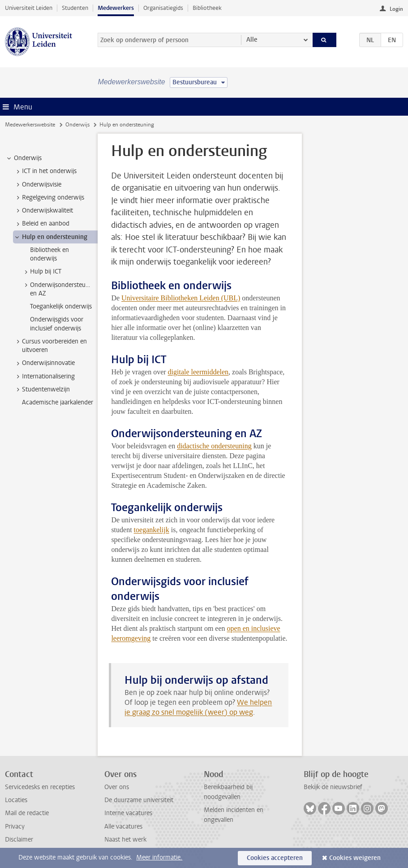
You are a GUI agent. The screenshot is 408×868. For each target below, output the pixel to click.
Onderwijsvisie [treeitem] (37, 185)
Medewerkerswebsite (30, 125)
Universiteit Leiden (29, 8)
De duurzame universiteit (139, 800)
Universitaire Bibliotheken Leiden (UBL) (181, 298)
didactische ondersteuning (214, 446)
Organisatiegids (163, 8)
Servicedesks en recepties (40, 787)
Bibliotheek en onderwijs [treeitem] (49, 254)
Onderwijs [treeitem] (24, 158)
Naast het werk (125, 840)
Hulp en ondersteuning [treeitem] (50, 237)
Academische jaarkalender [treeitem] (58, 402)
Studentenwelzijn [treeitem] (42, 390)
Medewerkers (116, 8)
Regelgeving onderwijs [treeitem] (49, 198)
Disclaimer (19, 840)
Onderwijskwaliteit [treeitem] (43, 211)
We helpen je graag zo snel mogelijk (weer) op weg (198, 707)
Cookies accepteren (275, 858)
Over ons (117, 787)
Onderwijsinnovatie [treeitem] (44, 363)
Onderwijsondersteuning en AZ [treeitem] (60, 289)
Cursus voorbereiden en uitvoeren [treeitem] (50, 346)
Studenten (75, 8)
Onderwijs (77, 125)
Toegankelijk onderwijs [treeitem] (61, 306)
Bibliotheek (207, 8)
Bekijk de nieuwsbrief (333, 787)
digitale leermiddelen (198, 372)
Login (396, 9)
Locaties (16, 800)
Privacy (15, 827)
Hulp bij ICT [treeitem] (41, 272)
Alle (252, 40)
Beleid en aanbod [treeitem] (41, 224)
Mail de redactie (27, 813)
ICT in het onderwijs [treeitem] (45, 171)
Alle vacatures (123, 827)
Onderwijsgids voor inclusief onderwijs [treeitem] (57, 324)
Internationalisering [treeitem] (44, 377)
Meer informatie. (159, 857)
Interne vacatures (128, 813)
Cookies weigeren (355, 858)
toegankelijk (152, 530)
